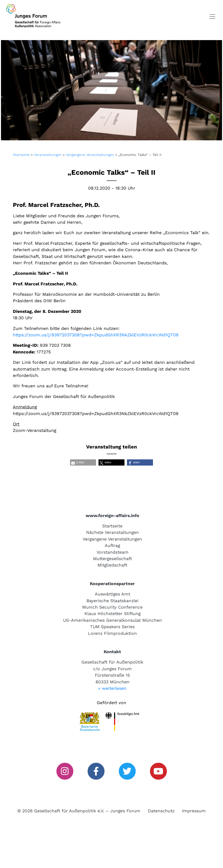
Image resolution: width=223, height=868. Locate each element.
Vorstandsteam (112, 552)
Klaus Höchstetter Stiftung (112, 614)
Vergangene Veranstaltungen (90, 155)
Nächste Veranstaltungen (112, 532)
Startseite (21, 155)
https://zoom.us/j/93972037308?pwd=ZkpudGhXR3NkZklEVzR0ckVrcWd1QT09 (96, 335)
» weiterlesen (112, 688)
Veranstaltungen (48, 155)
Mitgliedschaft (112, 565)
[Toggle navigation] (212, 17)
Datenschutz (161, 811)
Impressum (194, 811)
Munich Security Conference (112, 607)
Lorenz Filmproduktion (112, 633)
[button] (83, 462)
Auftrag (112, 546)
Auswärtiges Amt (112, 594)
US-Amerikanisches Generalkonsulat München (112, 620)
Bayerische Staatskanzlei (112, 601)
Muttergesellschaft (112, 559)
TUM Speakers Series (112, 627)
